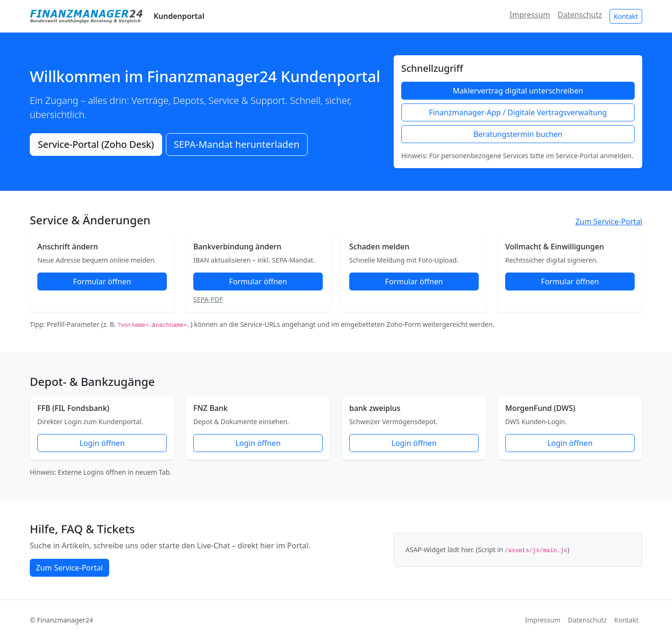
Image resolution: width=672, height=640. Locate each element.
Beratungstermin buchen (518, 134)
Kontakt (626, 16)
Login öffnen (102, 443)
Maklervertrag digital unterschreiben (518, 91)
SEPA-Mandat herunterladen (237, 144)
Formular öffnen (102, 282)
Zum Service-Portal (609, 222)
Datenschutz (580, 15)
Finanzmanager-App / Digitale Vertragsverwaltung (518, 112)
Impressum (530, 15)
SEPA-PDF (208, 299)
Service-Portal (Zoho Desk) (96, 144)
